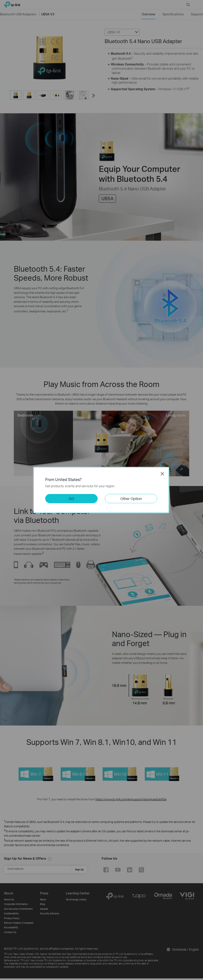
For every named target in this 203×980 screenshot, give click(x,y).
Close (162, 474)
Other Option (131, 498)
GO (71, 498)
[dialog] (101, 490)
